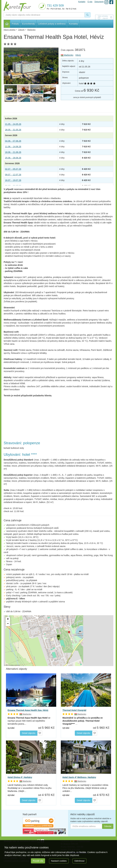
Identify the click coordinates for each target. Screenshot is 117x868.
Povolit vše (38, 861)
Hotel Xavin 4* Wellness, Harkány (79, 777)
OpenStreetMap (10, 665)
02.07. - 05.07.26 (13, 169)
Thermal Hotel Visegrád (74, 710)
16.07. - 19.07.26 (13, 180)
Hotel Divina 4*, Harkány (20, 777)
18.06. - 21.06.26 (13, 152)
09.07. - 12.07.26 (13, 175)
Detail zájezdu (29, 733)
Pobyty (15, 24)
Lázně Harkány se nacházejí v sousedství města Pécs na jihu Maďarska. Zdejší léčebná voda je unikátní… (85, 788)
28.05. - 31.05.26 (13, 130)
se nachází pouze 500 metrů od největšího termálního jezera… (29, 721)
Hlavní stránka (7, 24)
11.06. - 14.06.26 (13, 147)
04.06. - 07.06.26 (13, 141)
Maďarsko (67, 55)
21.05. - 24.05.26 (13, 124)
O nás (90, 2)
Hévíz (78, 55)
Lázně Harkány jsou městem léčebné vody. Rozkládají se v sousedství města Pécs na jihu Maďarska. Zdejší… (30, 788)
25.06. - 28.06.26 (13, 158)
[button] (58, 637)
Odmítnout (79, 861)
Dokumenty (99, 2)
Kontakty (73, 24)
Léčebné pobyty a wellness (52, 24)
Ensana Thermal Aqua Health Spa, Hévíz (28, 710)
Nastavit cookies (59, 861)
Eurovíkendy (28, 24)
